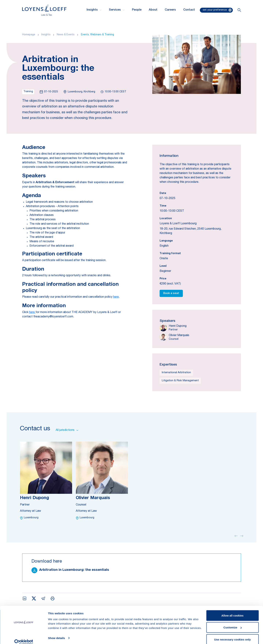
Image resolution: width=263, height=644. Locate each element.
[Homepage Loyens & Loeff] (44, 10)
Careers (170, 10)
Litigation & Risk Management (180, 381)
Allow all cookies (233, 610)
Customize (233, 622)
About (153, 10)
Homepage (29, 35)
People (137, 10)
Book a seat (171, 293)
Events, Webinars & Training (97, 35)
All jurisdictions (67, 430)
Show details (56, 633)
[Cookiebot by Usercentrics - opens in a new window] (24, 637)
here (116, 297)
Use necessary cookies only (232, 634)
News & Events (66, 35)
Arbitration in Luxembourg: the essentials (74, 570)
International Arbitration (176, 373)
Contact (189, 10)
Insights (46, 35)
